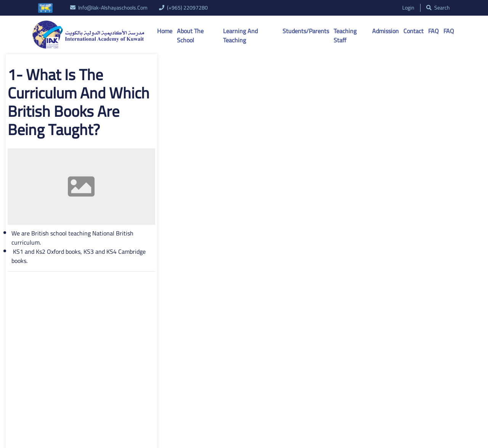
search (438, 8)
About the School (190, 35)
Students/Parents (306, 31)
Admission (385, 31)
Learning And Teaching (240, 35)
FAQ (433, 31)
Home (165, 31)
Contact (413, 31)
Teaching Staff (345, 35)
